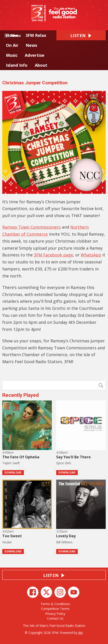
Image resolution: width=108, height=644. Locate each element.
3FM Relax (36, 35)
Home (12, 35)
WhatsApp (91, 255)
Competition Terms (55, 609)
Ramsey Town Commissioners (31, 227)
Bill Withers (64, 542)
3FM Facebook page (53, 255)
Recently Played (20, 395)
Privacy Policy (55, 614)
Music (12, 55)
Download (13, 472)
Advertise (35, 55)
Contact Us (55, 618)
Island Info (17, 65)
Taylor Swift (11, 463)
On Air (12, 45)
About (41, 65)
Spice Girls (64, 463)
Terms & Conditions (55, 604)
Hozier (7, 542)
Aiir (80, 633)
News (31, 45)
